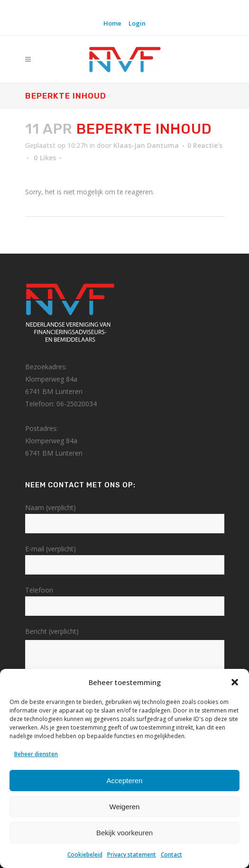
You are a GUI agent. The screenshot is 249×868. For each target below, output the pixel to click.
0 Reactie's (205, 145)
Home (112, 23)
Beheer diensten (36, 754)
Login (137, 23)
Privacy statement (132, 854)
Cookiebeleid (85, 854)
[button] (235, 682)
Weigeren (125, 807)
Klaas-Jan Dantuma (146, 145)
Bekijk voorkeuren (124, 833)
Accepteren (125, 781)
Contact (171, 854)
